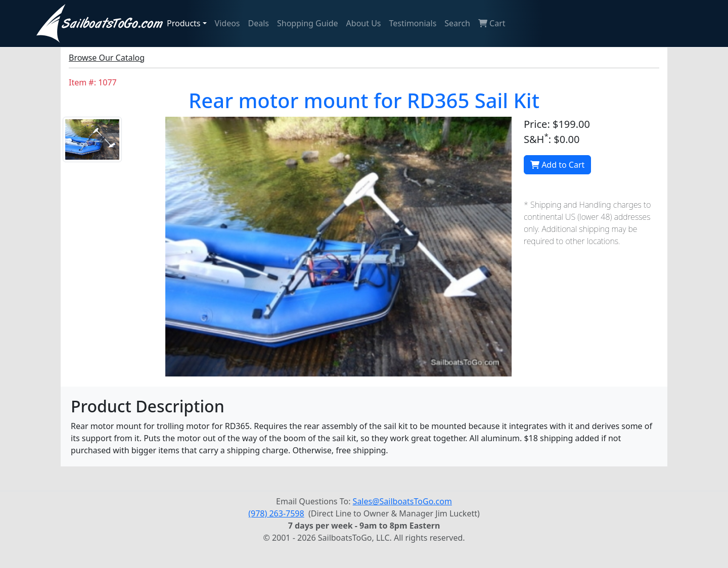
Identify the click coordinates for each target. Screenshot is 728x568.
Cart (492, 23)
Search (457, 23)
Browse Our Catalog (107, 58)
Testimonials (413, 23)
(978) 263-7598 (276, 513)
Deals (259, 23)
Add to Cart (557, 165)
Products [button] (184, 23)
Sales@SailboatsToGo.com (402, 501)
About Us (364, 23)
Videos (227, 23)
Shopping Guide (308, 23)
